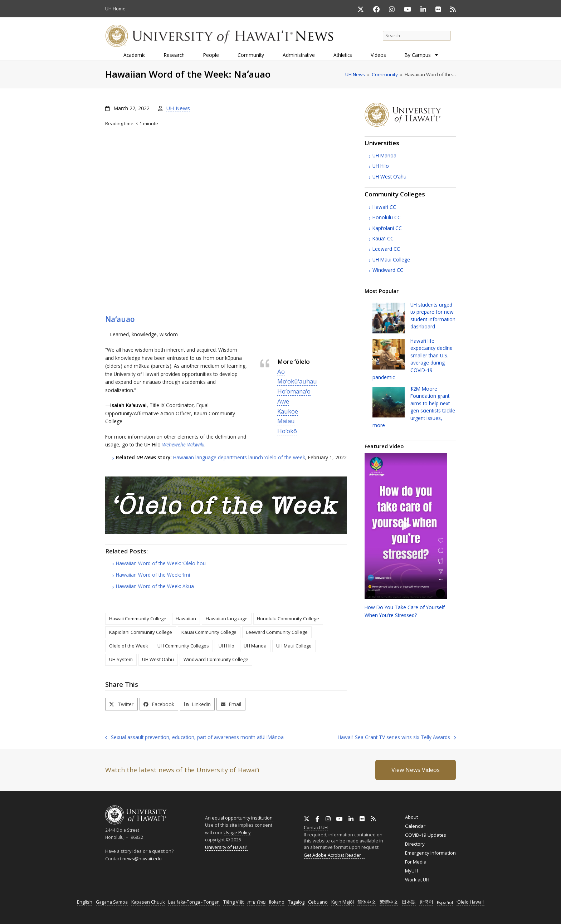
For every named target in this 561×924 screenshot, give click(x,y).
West (389, 177)
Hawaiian (186, 619)
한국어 (426, 902)
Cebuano (318, 902)
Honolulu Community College (288, 619)
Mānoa (384, 155)
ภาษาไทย (256, 902)
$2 (414, 407)
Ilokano (277, 902)
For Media (416, 862)
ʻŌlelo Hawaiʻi (470, 902)
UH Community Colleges (183, 646)
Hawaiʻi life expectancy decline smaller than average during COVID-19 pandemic (413, 359)
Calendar (415, 826)
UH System (121, 659)
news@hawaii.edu (142, 859)
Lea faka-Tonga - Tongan (194, 902)
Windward (388, 270)
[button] (121, 704)
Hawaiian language (227, 619)
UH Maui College (294, 646)
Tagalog (296, 902)
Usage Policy (237, 832)
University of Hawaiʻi (226, 847)
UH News (178, 108)
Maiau (286, 421)
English (85, 902)
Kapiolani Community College (141, 632)
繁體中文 (389, 902)
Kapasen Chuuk (148, 902)
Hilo (381, 166)
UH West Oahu (158, 659)
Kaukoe (288, 411)
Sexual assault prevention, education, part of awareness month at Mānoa (194, 737)
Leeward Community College (277, 632)
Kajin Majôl (343, 902)
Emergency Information (430, 853)
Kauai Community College (209, 632)
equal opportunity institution (242, 818)
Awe (283, 401)
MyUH (411, 871)
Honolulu (387, 217)
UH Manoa (255, 646)
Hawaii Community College (138, 619)
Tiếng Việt (233, 902)
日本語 (409, 902)
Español (445, 902)
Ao (281, 371)
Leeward (386, 249)
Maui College (391, 260)
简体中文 (367, 902)
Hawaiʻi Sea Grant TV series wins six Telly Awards (397, 738)
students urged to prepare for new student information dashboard (433, 316)
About (411, 817)
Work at (417, 880)
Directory (415, 844)
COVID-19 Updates (426, 835)
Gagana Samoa (112, 902)
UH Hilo (226, 646)
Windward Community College (216, 659)
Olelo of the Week (129, 646)
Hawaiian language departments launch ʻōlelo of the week (239, 457)
